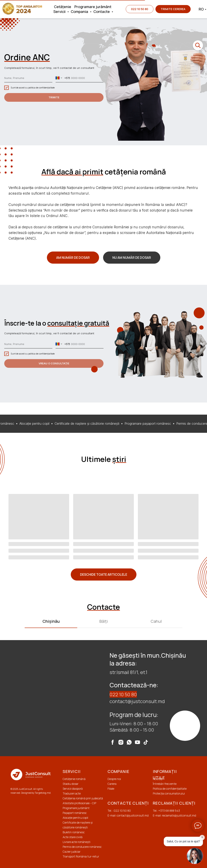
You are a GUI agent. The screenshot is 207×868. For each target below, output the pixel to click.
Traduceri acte (72, 793)
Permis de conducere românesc (82, 847)
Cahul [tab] (156, 621)
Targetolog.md (43, 793)
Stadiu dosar (71, 784)
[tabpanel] (103, 698)
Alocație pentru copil (75, 818)
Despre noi (114, 779)
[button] (173, 9)
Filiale (111, 789)
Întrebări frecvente (165, 784)
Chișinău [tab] (51, 621)
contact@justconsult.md (137, 701)
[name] (28, 78)
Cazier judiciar (72, 852)
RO (201, 9)
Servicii (60, 12)
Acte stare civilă (73, 837)
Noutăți (158, 779)
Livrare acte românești (77, 842)
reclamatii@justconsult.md (179, 815)
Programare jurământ (93, 7)
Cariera (112, 784)
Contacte (102, 12)
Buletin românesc (74, 832)
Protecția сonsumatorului (169, 793)
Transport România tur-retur (81, 856)
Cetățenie (63, 7)
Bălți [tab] (104, 621)
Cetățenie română (74, 779)
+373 (162, 811)
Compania (80, 12)
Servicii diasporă (73, 789)
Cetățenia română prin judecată (83, 798)
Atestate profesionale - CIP (79, 803)
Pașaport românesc (75, 813)
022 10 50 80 (123, 694)
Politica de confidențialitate (170, 789)
